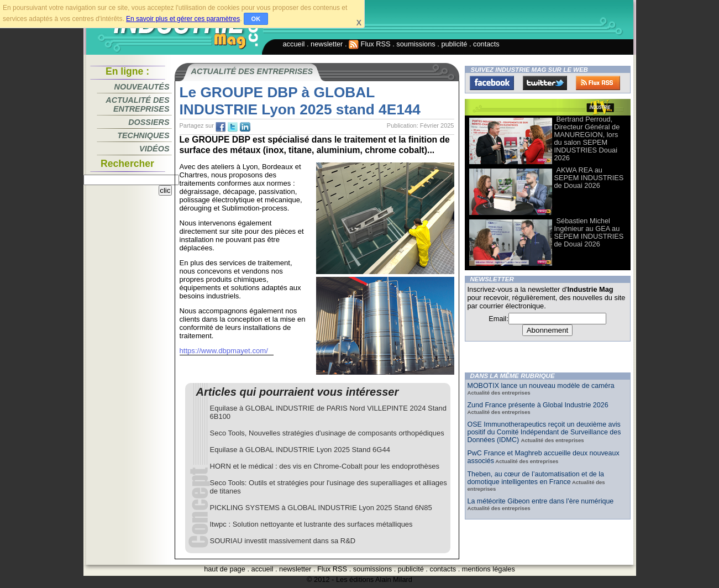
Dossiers (149, 122)
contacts (486, 44)
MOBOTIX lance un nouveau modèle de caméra (541, 386)
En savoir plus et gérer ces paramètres (183, 19)
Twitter (545, 83)
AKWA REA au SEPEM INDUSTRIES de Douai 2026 (589, 178)
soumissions (416, 44)
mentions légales (489, 569)
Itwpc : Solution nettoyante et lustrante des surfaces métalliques (311, 524)
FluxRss (598, 83)
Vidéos (154, 149)
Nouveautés (142, 87)
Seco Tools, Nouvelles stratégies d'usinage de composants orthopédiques (327, 433)
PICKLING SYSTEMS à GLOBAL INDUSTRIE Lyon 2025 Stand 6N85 (321, 508)
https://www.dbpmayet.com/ (224, 351)
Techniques (143, 135)
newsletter (327, 44)
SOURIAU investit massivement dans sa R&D (283, 541)
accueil (294, 44)
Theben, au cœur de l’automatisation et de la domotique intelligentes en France (536, 478)
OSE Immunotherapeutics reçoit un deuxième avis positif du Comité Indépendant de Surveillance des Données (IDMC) (544, 432)
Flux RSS (370, 44)
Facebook (492, 83)
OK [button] (256, 19)
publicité (454, 44)
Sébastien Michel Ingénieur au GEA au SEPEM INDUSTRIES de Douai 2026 (589, 232)
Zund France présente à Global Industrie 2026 (538, 405)
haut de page (225, 569)
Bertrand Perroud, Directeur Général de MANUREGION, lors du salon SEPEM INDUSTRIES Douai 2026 (587, 138)
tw (233, 127)
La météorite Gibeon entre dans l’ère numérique (541, 501)
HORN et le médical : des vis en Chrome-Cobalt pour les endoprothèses (325, 466)
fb (221, 127)
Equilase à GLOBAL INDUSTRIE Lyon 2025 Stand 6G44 (300, 450)
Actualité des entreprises (137, 104)
